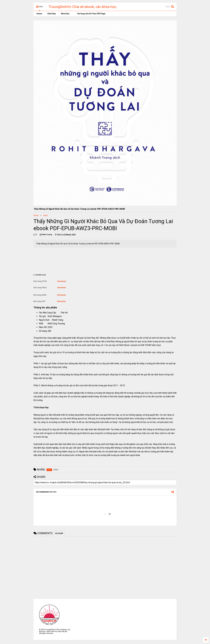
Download (62, 281)
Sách (46, 215)
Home (39, 14)
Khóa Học (65, 14)
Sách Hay (52, 14)
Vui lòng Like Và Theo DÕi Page (90, 14)
